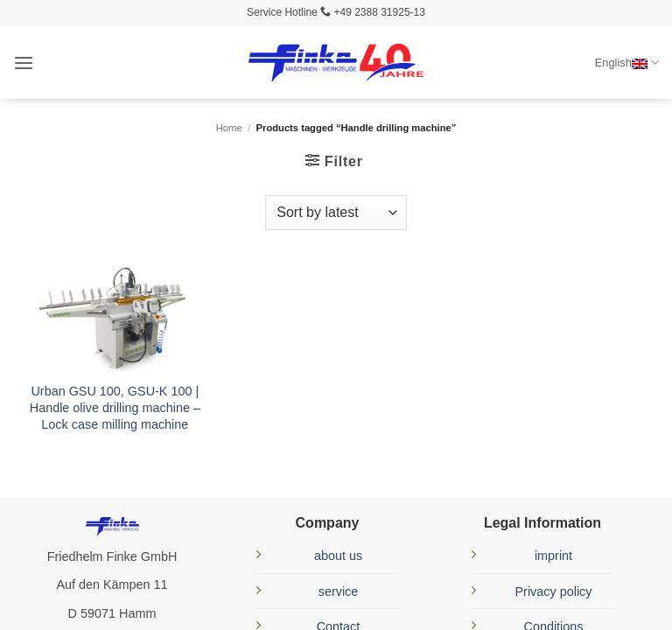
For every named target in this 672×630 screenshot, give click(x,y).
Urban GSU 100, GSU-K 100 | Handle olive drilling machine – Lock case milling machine (115, 407)
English (627, 63)
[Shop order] (336, 213)
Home (229, 128)
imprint (553, 556)
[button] (24, 63)
